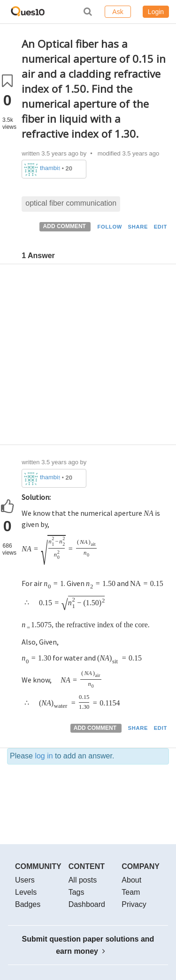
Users (25, 880)
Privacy (134, 904)
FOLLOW (110, 227)
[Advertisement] (88, 357)
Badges (28, 904)
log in (44, 756)
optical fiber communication (71, 203)
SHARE (138, 227)
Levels (26, 892)
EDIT (161, 227)
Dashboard (87, 904)
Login (156, 12)
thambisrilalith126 (50, 168)
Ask (118, 12)
